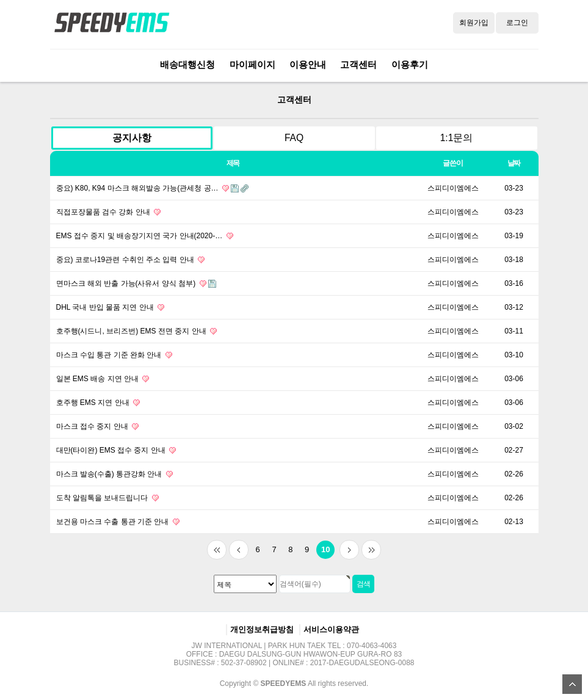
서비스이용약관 (331, 629)
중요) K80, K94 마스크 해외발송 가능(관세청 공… (152, 188)
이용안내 (308, 64)
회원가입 (474, 23)
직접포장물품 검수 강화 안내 (108, 212)
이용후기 (410, 64)
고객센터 (358, 64)
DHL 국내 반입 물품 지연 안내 (111, 307)
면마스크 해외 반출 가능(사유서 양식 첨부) (136, 283)
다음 (349, 550)
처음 (217, 550)
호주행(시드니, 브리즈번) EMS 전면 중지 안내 (136, 331)
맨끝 (371, 550)
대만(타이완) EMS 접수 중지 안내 (116, 450)
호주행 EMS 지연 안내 (98, 403)
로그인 (517, 23)
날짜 (514, 163)
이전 (239, 550)
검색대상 (38, 82)
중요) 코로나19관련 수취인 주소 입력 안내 (130, 260)
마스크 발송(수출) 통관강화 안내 (114, 474)
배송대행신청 (187, 64)
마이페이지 (252, 64)
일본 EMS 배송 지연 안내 (103, 379)
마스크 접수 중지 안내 (97, 426)
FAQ (294, 138)
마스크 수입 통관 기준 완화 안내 (114, 355)
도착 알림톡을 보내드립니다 (107, 498)
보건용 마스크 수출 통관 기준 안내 (118, 522)
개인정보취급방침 (262, 629)
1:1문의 (457, 138)
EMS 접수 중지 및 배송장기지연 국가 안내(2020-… (145, 236)
